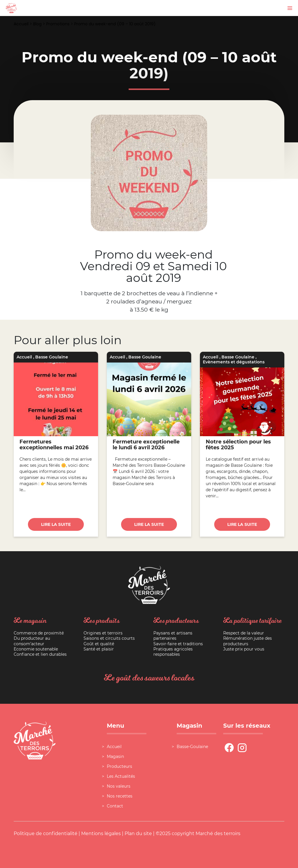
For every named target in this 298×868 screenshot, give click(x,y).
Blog (37, 24)
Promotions (58, 24)
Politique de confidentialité (46, 833)
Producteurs (119, 766)
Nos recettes (120, 796)
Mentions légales (101, 833)
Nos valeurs (119, 786)
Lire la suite (56, 524)
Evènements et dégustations (234, 362)
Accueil (21, 24)
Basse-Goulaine (192, 747)
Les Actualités (121, 776)
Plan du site (138, 833)
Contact (115, 806)
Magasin (115, 756)
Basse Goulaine (52, 357)
